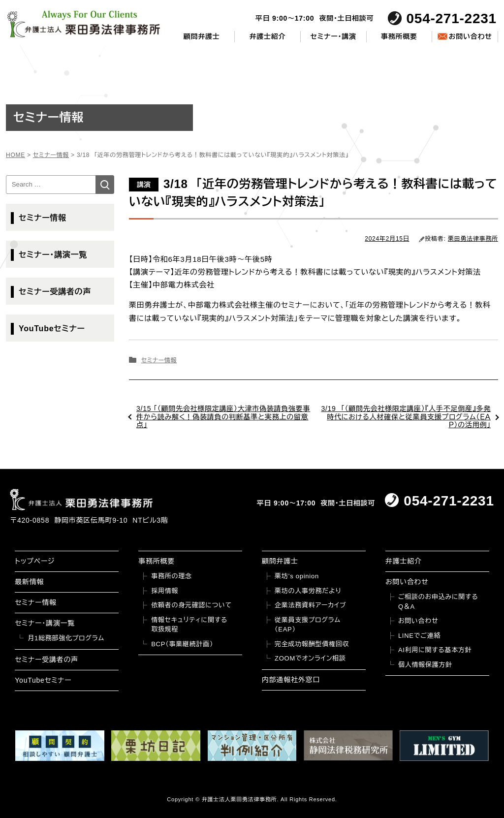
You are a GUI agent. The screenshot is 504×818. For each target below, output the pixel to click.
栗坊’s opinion (297, 576)
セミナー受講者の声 (55, 292)
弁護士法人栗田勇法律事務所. (240, 799)
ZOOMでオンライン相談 (310, 658)
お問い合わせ (470, 36)
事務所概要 (399, 36)
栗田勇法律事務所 (473, 239)
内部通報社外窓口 (291, 680)
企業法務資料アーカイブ (311, 605)
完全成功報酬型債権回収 (312, 644)
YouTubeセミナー (52, 329)
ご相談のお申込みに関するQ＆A (438, 602)
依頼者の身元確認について (191, 605)
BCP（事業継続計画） (182, 644)
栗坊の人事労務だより (308, 591)
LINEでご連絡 (419, 636)
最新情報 (29, 582)
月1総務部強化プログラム (66, 638)
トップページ (35, 561)
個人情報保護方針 (425, 665)
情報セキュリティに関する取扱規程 (189, 625)
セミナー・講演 (333, 36)
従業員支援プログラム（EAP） (308, 625)
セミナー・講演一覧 (53, 255)
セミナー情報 (159, 360)
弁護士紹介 (268, 36)
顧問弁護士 (202, 36)
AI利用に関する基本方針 (435, 650)
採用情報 (165, 591)
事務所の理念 (172, 576)
